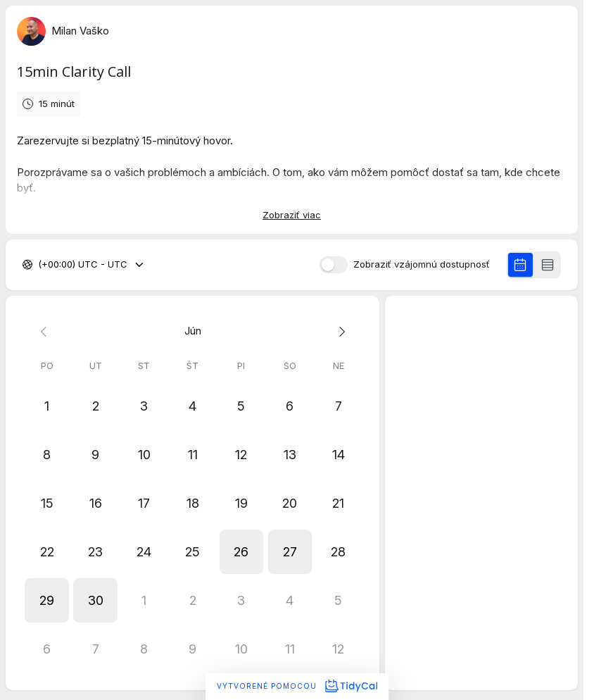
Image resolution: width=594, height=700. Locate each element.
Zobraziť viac (292, 215)
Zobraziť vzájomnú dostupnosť (422, 264)
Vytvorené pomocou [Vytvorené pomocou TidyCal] (297, 686)
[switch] (334, 265)
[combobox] (39, 265)
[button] (241, 552)
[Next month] (338, 331)
